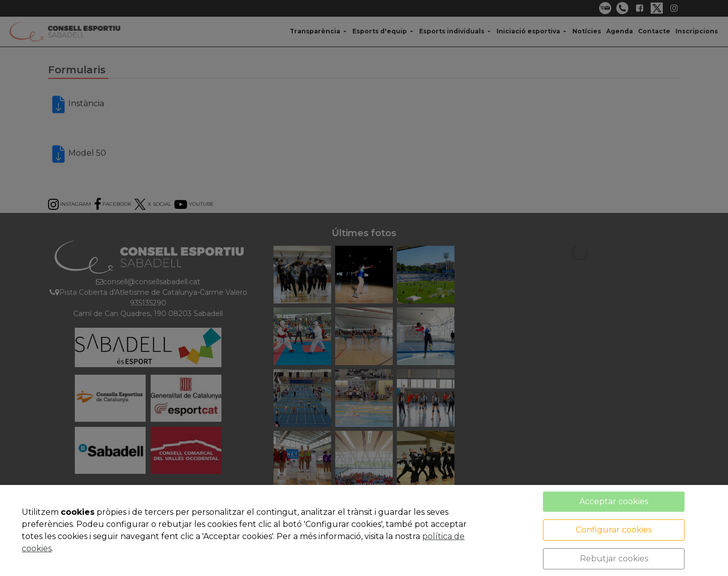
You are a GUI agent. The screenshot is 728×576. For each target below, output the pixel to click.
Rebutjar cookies (614, 559)
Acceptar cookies (614, 501)
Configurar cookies (614, 530)
